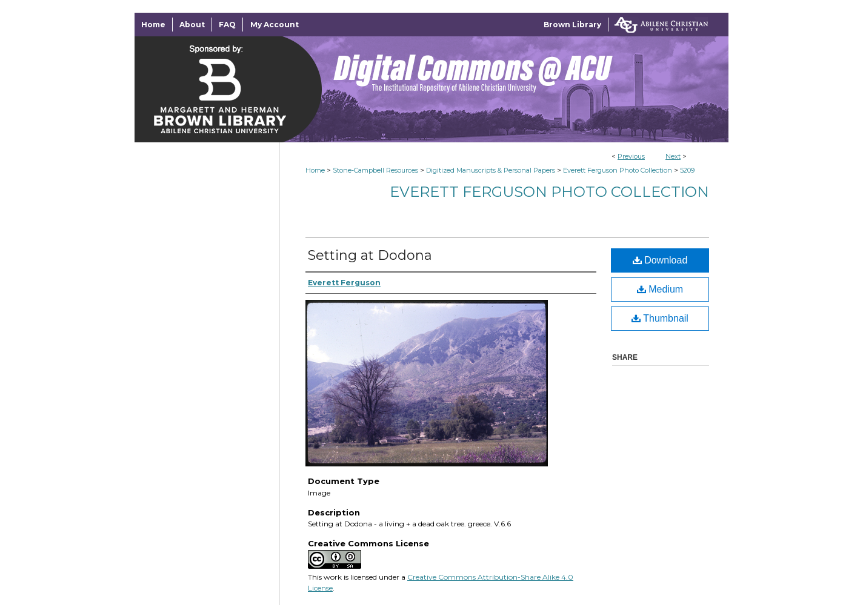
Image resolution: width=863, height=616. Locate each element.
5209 (687, 170)
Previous (631, 156)
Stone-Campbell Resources (375, 170)
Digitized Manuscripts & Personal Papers (491, 170)
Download (660, 260)
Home (315, 170)
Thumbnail (660, 318)
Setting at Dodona (370, 255)
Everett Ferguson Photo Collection (618, 170)
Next (673, 156)
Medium (660, 289)
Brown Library (572, 25)
